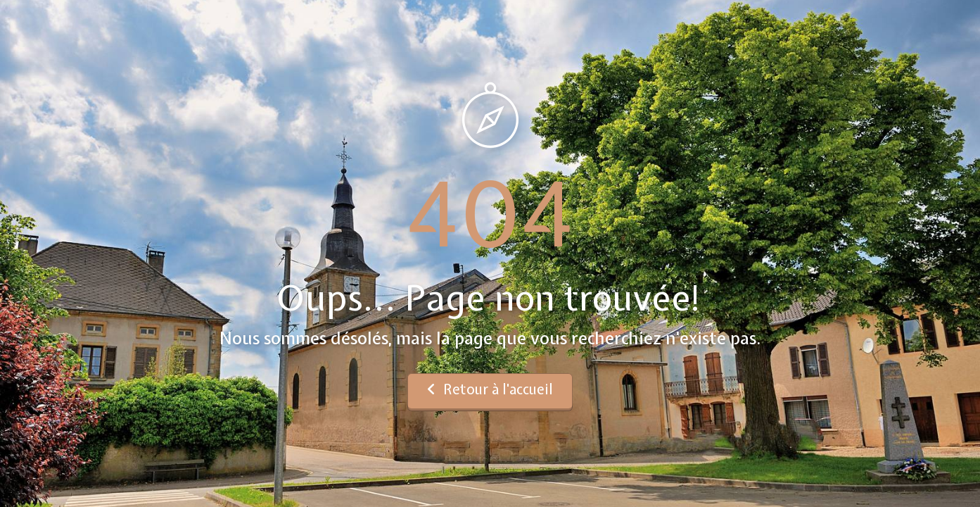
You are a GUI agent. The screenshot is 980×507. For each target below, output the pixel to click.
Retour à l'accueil (490, 389)
